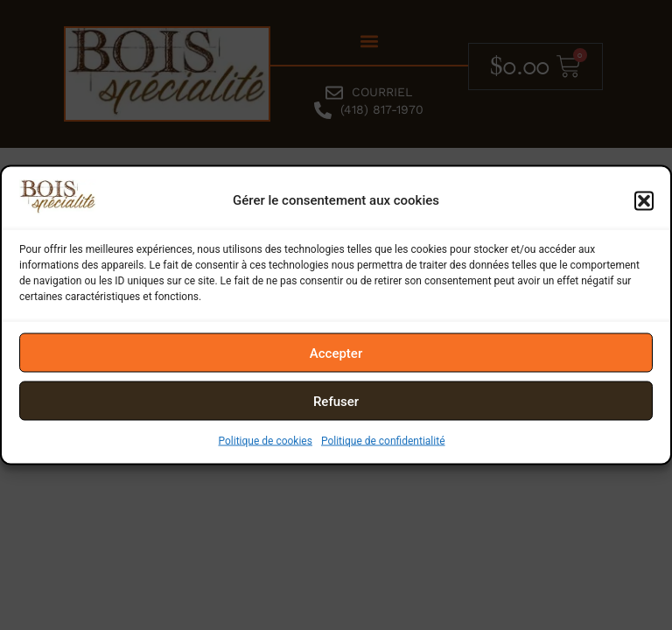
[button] (644, 200)
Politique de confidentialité (383, 441)
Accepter (336, 353)
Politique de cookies (266, 441)
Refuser (336, 401)
